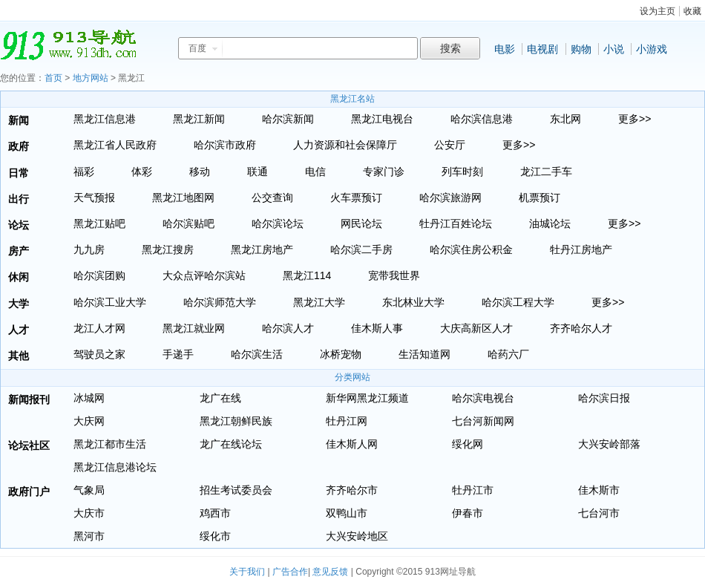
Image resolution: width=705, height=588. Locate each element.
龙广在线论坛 (231, 444)
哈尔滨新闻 (288, 119)
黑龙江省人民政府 (115, 145)
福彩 (84, 171)
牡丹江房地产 (581, 249)
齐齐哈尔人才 (581, 328)
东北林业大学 (413, 302)
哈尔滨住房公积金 (471, 249)
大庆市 (89, 513)
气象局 (89, 490)
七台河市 (599, 513)
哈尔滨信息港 (482, 119)
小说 (614, 49)
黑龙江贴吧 (99, 223)
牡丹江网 (347, 421)
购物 (581, 49)
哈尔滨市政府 (225, 145)
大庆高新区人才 (476, 328)
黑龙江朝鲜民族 (236, 421)
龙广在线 (220, 398)
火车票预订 (356, 197)
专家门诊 (384, 171)
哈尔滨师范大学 (220, 302)
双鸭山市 (347, 513)
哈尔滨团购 (99, 275)
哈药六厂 (508, 354)
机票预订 (540, 197)
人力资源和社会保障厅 (345, 145)
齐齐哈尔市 (352, 490)
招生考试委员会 (236, 490)
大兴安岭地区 (357, 536)
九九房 (89, 249)
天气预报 (94, 197)
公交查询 (272, 197)
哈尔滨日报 (604, 398)
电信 (315, 171)
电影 (505, 49)
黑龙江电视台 (382, 119)
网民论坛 (361, 223)
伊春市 (468, 513)
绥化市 (215, 536)
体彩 (142, 171)
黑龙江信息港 (105, 119)
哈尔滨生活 (257, 354)
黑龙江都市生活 (110, 444)
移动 (200, 171)
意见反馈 (330, 572)
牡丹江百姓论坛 (456, 223)
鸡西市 (215, 513)
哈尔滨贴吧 (188, 223)
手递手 (178, 354)
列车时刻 (462, 171)
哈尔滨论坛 (278, 223)
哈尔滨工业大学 (110, 302)
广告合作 (290, 572)
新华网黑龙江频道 (367, 398)
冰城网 (89, 398)
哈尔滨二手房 (361, 249)
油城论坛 (550, 223)
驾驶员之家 (99, 354)
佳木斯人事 (377, 328)
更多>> (634, 119)
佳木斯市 (599, 490)
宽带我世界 (394, 275)
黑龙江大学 (319, 302)
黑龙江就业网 (194, 328)
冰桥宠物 (341, 354)
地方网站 (91, 78)
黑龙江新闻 (199, 119)
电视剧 (542, 49)
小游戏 (652, 49)
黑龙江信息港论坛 (115, 467)
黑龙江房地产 (262, 249)
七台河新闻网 (483, 421)
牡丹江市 (473, 490)
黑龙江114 (307, 275)
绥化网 (468, 444)
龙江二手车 (546, 171)
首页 (53, 78)
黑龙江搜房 (168, 249)
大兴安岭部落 (609, 444)
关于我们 (247, 572)
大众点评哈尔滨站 (204, 275)
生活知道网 (424, 354)
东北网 (565, 119)
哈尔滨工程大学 (518, 302)
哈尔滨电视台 (483, 398)
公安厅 (450, 145)
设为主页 (658, 11)
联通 (258, 171)
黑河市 (89, 536)
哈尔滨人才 (288, 328)
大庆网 (89, 421)
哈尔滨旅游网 (450, 197)
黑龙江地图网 (183, 197)
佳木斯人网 (352, 444)
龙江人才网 (99, 328)
